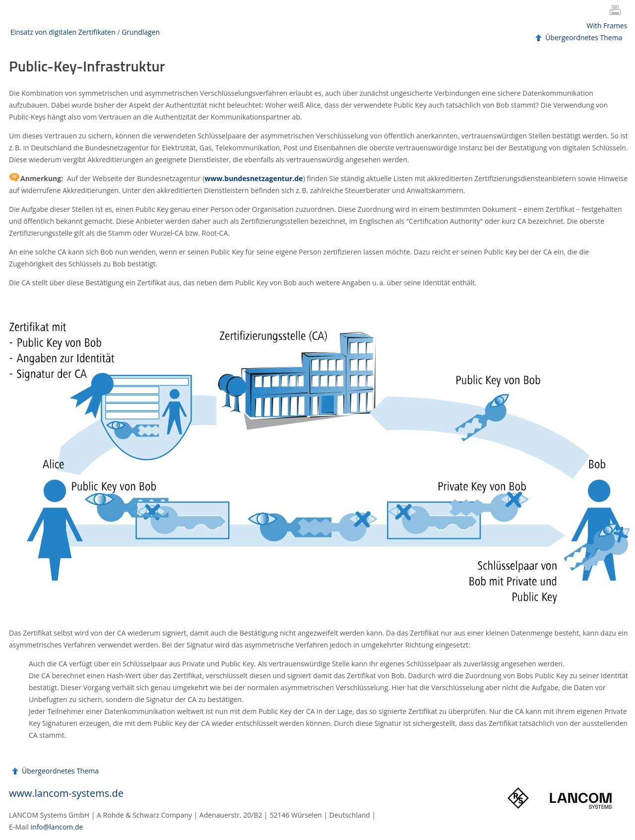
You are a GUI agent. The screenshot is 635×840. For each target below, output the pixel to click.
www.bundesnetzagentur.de (254, 178)
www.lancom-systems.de (66, 793)
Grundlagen (141, 32)
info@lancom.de (57, 827)
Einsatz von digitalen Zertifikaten (63, 32)
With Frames (607, 26)
